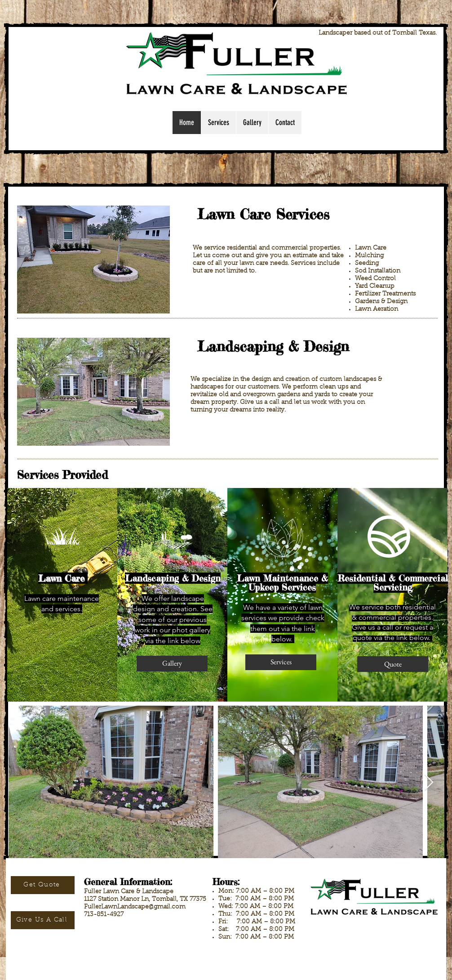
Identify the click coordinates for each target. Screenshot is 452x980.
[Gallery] (172, 664)
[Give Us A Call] (43, 920)
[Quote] (393, 664)
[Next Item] (429, 783)
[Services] (281, 662)
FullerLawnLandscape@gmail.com (135, 907)
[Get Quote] (43, 885)
